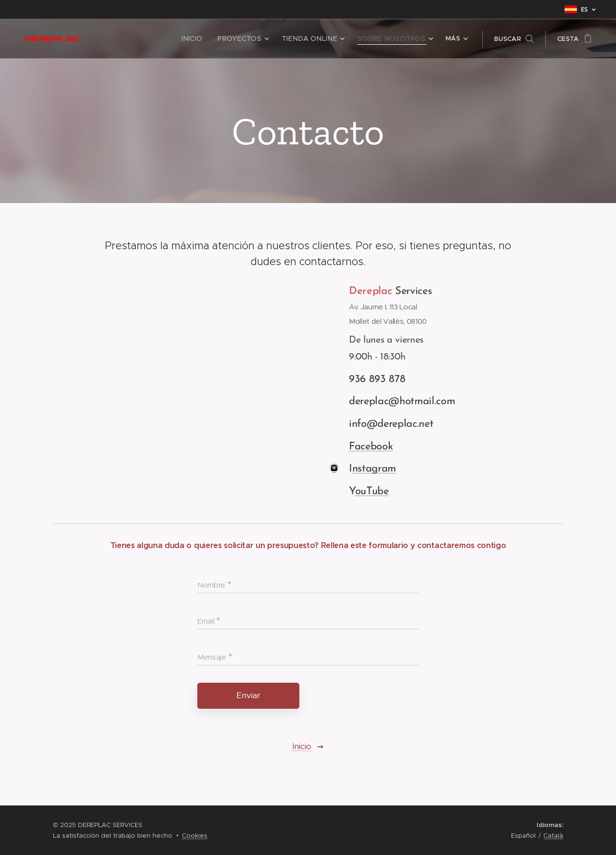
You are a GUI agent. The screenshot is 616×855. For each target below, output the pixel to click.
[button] (514, 39)
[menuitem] (129, 39)
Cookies (195, 836)
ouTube (372, 491)
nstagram (374, 469)
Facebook (371, 447)
